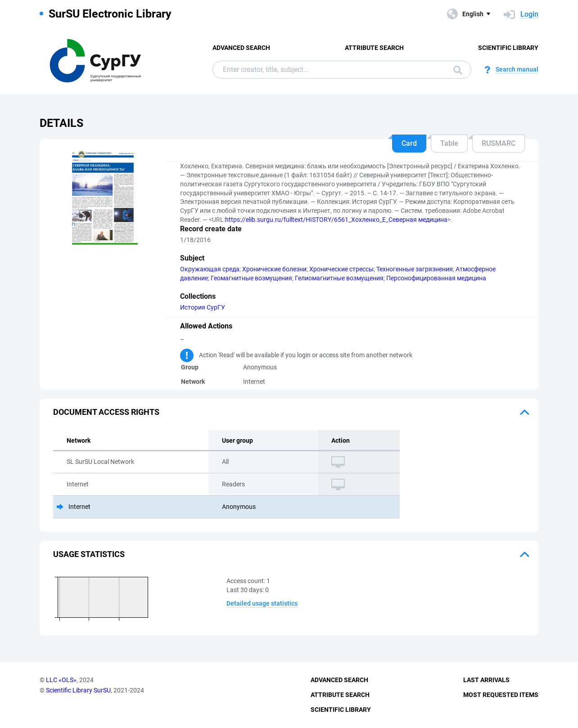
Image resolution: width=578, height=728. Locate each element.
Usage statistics (89, 554)
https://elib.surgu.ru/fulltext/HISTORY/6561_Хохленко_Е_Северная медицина (336, 220)
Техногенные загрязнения (415, 269)
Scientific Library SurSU (78, 690)
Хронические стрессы (341, 269)
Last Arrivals (486, 680)
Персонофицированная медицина (436, 278)
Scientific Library (508, 48)
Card (409, 143)
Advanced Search (241, 48)
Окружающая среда (210, 269)
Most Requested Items (501, 695)
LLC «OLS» (61, 680)
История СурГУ (203, 307)
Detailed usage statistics (262, 603)
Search (458, 70)
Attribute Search (374, 48)
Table (449, 143)
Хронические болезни (274, 269)
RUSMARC (499, 143)
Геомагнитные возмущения (251, 278)
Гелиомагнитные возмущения (339, 278)
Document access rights (106, 412)
